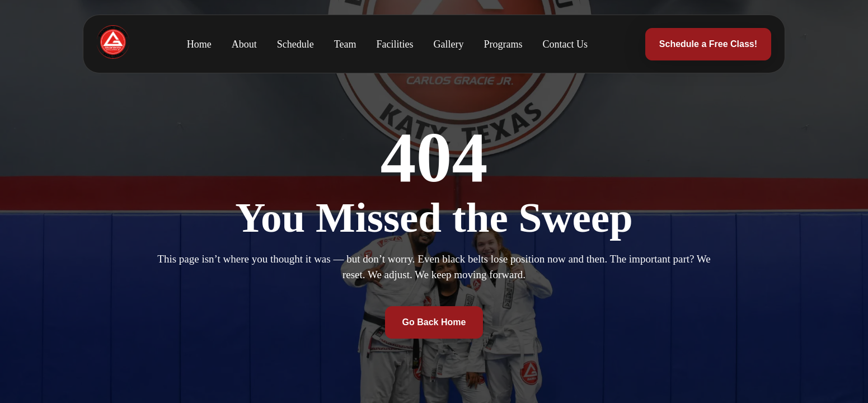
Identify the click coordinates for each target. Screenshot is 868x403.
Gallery (449, 44)
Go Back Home (434, 322)
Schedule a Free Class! (708, 44)
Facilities (395, 44)
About (244, 44)
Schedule (295, 44)
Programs (503, 44)
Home (199, 44)
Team (345, 44)
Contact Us (566, 44)
